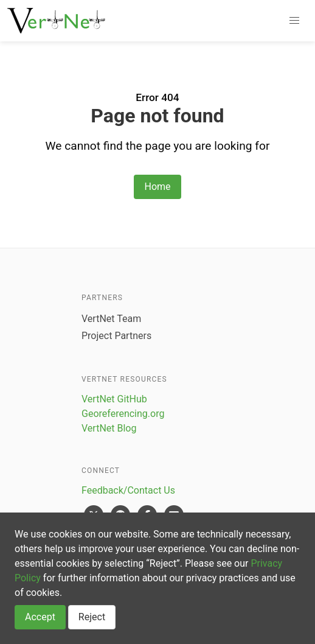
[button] (294, 21)
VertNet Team (111, 319)
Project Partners (116, 336)
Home (157, 187)
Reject (92, 617)
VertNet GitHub (114, 399)
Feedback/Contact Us (128, 490)
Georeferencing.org (123, 414)
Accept (40, 617)
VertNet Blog (109, 428)
